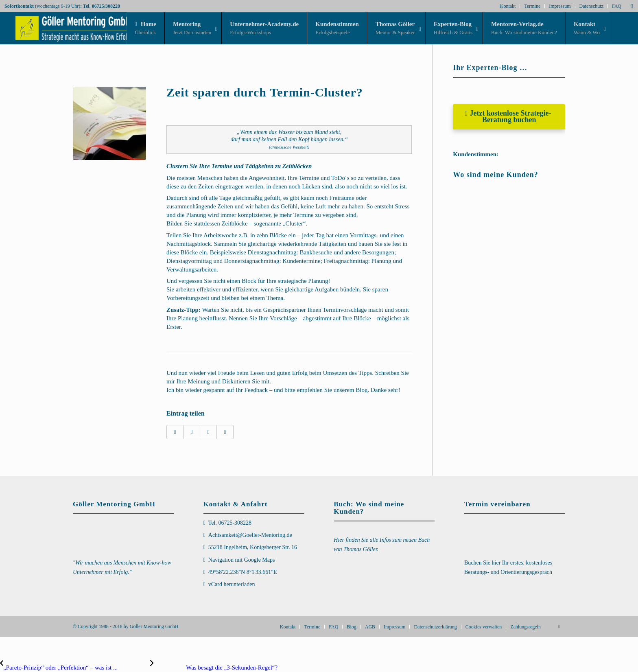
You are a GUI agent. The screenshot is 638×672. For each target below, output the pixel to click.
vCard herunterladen (232, 584)
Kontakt (508, 6)
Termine (532, 6)
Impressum (560, 6)
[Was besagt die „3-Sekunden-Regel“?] (214, 668)
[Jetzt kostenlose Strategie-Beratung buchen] (509, 117)
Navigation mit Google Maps (242, 560)
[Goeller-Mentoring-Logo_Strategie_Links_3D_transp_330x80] (66, 28)
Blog (362, 390)
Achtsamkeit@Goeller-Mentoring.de (250, 535)
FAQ (617, 6)
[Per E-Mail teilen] (225, 432)
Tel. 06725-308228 (230, 523)
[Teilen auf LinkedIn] (208, 432)
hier (497, 563)
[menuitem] (288, 627)
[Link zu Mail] (632, 6)
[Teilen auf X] (192, 432)
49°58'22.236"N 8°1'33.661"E (243, 572)
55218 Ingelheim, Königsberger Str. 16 (253, 547)
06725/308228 (106, 6)
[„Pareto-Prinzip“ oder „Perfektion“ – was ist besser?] (75, 668)
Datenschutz (591, 6)
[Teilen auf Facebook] (175, 432)
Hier (340, 540)
